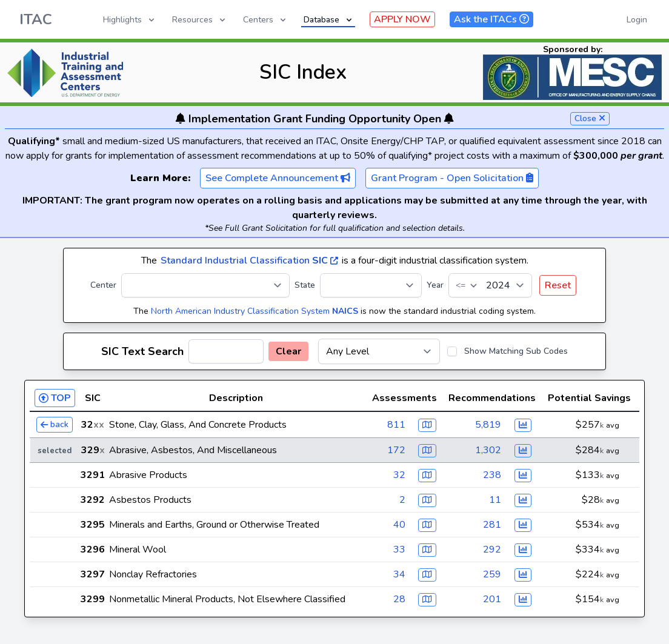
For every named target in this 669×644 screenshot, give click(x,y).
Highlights (130, 20)
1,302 (488, 450)
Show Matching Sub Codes (516, 351)
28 (399, 599)
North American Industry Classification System (255, 311)
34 (399, 574)
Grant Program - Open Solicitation (452, 178)
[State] (371, 285)
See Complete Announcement (278, 178)
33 (399, 549)
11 (495, 500)
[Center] (205, 285)
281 (492, 525)
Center (103, 285)
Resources (200, 20)
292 (492, 549)
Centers (265, 20)
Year (435, 285)
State (305, 285)
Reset (558, 285)
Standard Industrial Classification (249, 261)
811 (396, 425)
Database (329, 20)
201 (492, 599)
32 (399, 475)
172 (396, 450)
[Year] (490, 285)
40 (399, 525)
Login (637, 20)
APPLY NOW (402, 19)
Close (590, 118)
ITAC (36, 19)
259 (492, 574)
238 (492, 475)
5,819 (488, 425)
